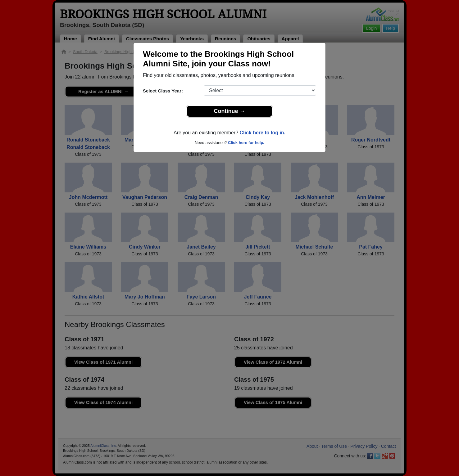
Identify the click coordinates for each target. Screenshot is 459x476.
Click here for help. (246, 143)
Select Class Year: (163, 91)
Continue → (230, 111)
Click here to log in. (262, 133)
